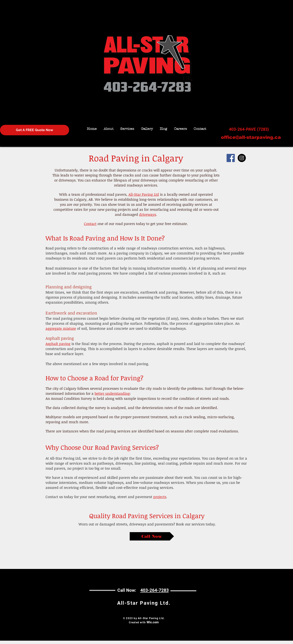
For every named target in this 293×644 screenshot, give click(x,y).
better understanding (112, 393)
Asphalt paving (58, 344)
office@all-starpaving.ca (251, 137)
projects (160, 497)
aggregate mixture (61, 328)
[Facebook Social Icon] (231, 158)
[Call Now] (152, 536)
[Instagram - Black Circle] (242, 158)
